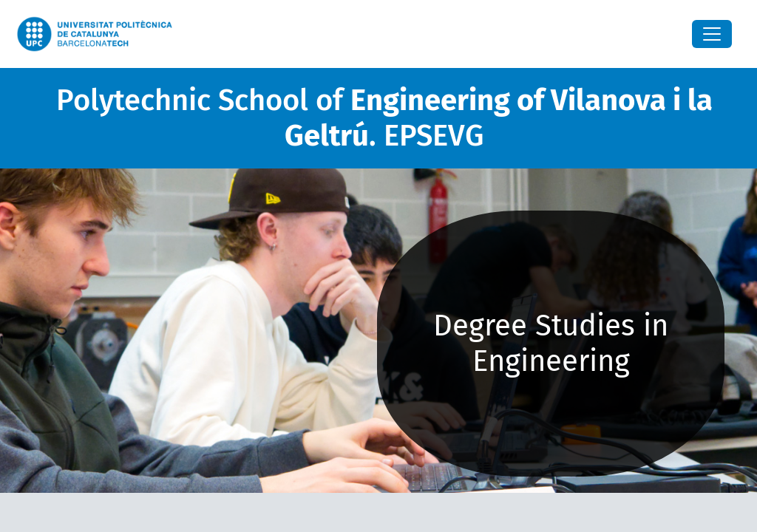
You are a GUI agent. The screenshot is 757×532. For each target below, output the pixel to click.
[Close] (712, 34)
